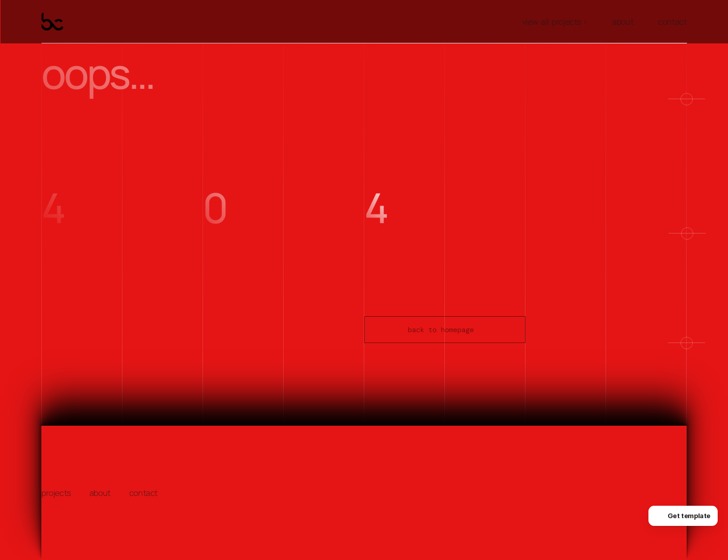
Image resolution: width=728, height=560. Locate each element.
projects (56, 493)
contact (672, 22)
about (623, 22)
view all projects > (555, 22)
